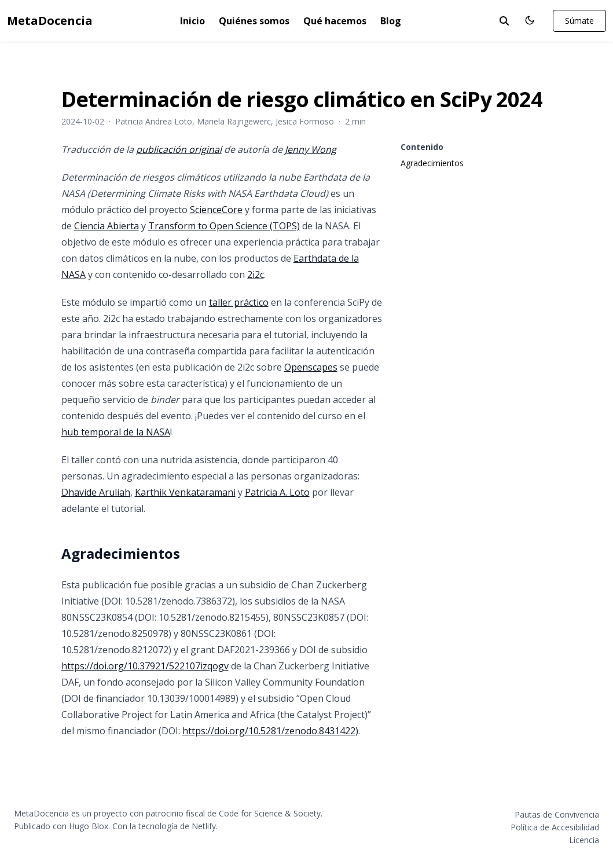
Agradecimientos (432, 163)
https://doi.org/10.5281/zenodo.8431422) (270, 731)
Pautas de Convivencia (557, 814)
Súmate (579, 21)
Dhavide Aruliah (96, 492)
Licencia (584, 840)
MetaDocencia (50, 21)
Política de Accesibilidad (555, 827)
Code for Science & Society (270, 813)
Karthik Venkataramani (185, 492)
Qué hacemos (335, 21)
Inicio (192, 21)
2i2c (256, 274)
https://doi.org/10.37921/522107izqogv (145, 666)
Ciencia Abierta (107, 226)
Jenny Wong (311, 149)
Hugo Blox (89, 826)
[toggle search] (504, 21)
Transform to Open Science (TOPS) (224, 226)
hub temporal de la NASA (116, 432)
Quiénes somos (254, 21)
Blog (391, 21)
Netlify (204, 826)
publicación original (179, 149)
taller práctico (239, 302)
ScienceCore (216, 210)
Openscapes (311, 367)
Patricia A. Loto (277, 492)
